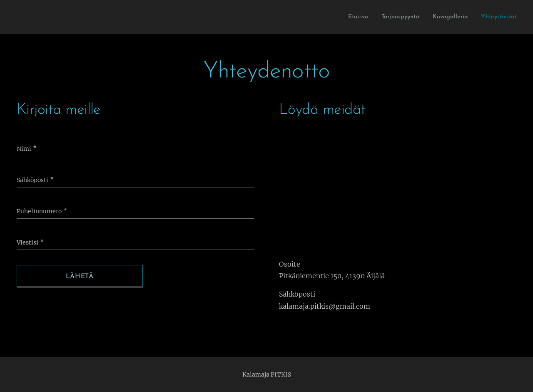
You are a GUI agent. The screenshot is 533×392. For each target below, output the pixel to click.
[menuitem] (344, 17)
